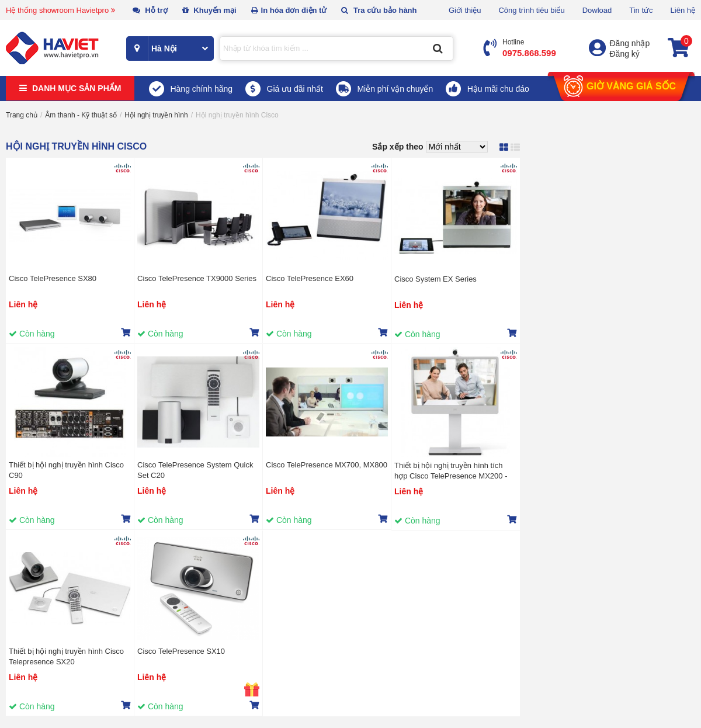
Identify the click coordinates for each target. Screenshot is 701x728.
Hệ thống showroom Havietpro (60, 10)
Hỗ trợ (150, 10)
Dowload (597, 10)
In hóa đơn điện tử (289, 10)
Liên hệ (683, 10)
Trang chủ (22, 115)
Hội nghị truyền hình (156, 115)
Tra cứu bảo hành (379, 10)
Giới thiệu (465, 10)
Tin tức (641, 10)
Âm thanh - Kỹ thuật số (81, 115)
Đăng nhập (630, 43)
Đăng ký (625, 54)
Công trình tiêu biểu (531, 10)
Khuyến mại (209, 10)
